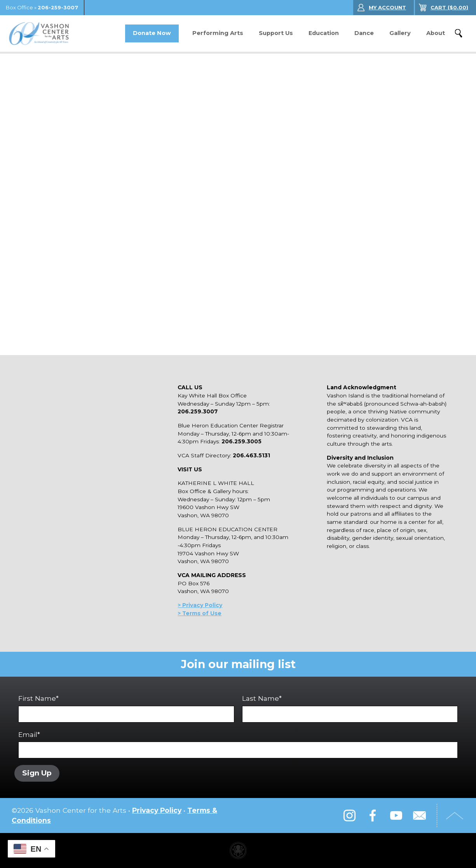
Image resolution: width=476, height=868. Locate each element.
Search (459, 33)
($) (449, 8)
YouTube (396, 815)
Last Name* (350, 708)
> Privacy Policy (200, 605)
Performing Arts (218, 33)
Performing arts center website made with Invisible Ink (238, 850)
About (436, 33)
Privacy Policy (157, 810)
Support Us (276, 33)
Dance (364, 33)
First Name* (126, 708)
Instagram (349, 815)
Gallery (400, 33)
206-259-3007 (58, 8)
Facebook (373, 815)
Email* (238, 745)
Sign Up (37, 773)
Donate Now (152, 33)
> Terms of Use (200, 613)
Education (324, 33)
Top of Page (455, 815)
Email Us (419, 815)
